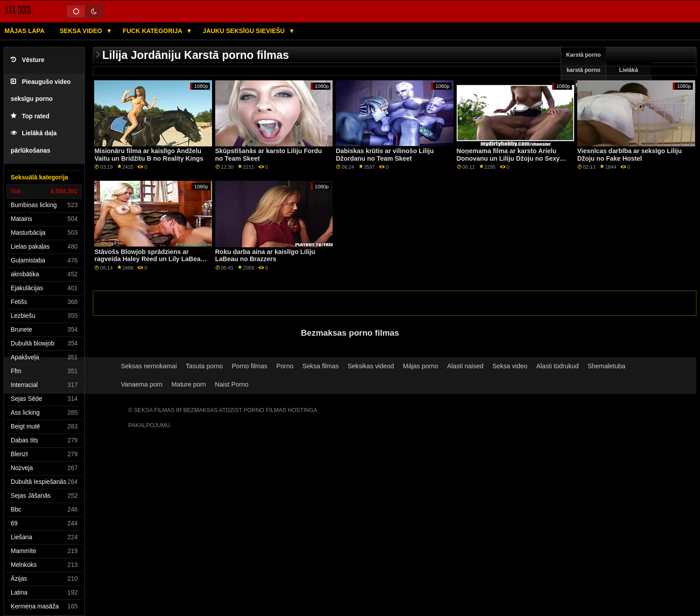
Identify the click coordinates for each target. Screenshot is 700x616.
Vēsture (27, 60)
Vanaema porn (142, 384)
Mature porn (189, 384)
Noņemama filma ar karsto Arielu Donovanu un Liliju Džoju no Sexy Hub (508, 158)
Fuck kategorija (153, 31)
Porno (285, 366)
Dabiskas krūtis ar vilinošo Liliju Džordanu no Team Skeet (385, 155)
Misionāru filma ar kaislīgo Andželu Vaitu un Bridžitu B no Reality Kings (149, 155)
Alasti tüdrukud (557, 366)
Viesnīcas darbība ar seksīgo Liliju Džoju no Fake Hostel (629, 155)
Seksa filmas (320, 366)
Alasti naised (465, 366)
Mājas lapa (25, 31)
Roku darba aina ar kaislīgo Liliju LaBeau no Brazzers (265, 256)
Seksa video (81, 31)
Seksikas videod (371, 366)
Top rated (30, 116)
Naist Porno (231, 384)
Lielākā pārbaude (629, 78)
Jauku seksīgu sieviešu (245, 31)
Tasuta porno (204, 366)
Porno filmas (250, 366)
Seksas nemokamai (149, 366)
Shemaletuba (606, 366)
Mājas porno (420, 366)
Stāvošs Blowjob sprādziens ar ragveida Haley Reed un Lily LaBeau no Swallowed (149, 259)
